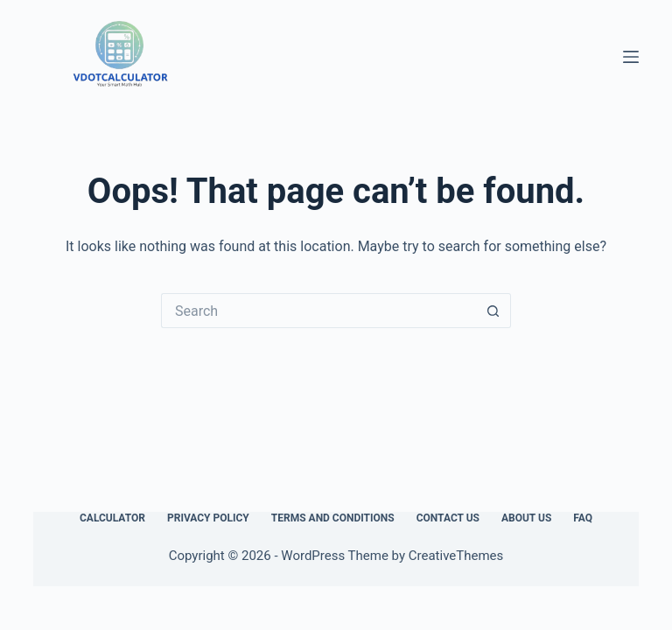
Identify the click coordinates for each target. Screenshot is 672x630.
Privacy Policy (208, 518)
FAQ (583, 518)
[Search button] (493, 311)
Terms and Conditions (333, 518)
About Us (526, 518)
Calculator (112, 518)
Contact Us (448, 518)
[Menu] (631, 57)
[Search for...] (318, 311)
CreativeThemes (456, 556)
